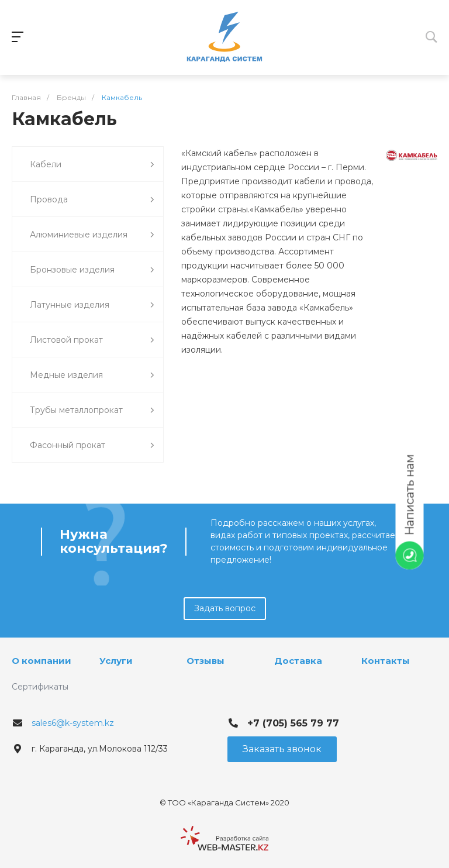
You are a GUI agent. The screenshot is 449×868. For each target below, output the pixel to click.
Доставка (298, 661)
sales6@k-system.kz (73, 723)
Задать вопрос (225, 608)
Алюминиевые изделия (92, 235)
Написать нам (410, 495)
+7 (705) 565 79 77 (293, 723)
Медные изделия (92, 375)
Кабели (92, 165)
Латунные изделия (92, 305)
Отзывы (205, 661)
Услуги (116, 661)
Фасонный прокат (92, 445)
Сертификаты (40, 687)
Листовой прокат (92, 340)
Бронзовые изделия (92, 270)
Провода (92, 200)
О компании (42, 661)
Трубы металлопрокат (92, 410)
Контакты (386, 661)
